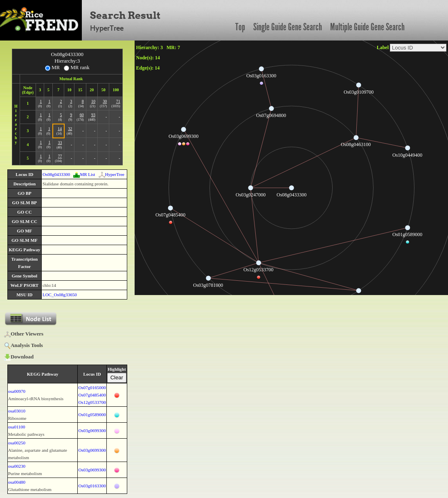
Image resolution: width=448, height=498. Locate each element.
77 (60, 156)
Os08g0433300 (56, 174)
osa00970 (17, 391)
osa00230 (17, 466)
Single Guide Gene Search (288, 27)
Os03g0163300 (92, 486)
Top (240, 27)
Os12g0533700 (92, 402)
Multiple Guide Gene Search (367, 27)
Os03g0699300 (92, 430)
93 (93, 115)
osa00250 (17, 443)
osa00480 (17, 482)
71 (118, 101)
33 (60, 143)
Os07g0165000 (92, 388)
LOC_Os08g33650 (60, 295)
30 (105, 101)
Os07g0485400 (92, 395)
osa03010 (17, 411)
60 (82, 115)
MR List (84, 174)
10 (93, 101)
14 (60, 129)
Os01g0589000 (92, 415)
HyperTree (111, 174)
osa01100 (17, 427)
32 (70, 129)
